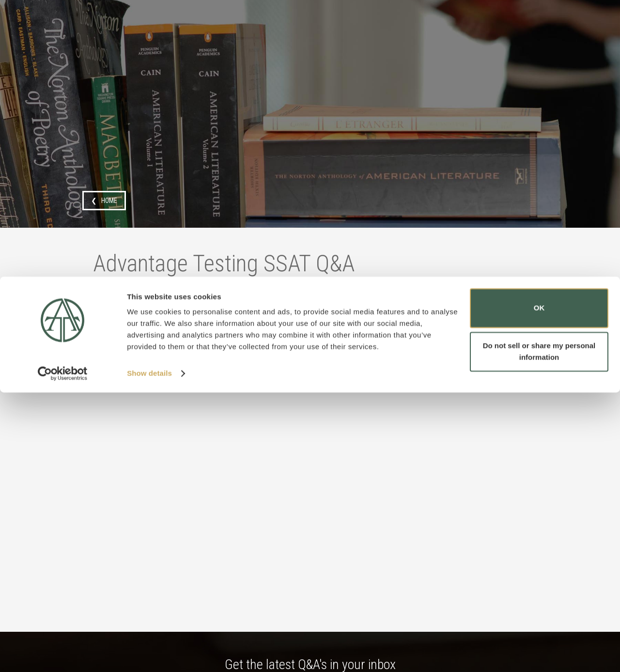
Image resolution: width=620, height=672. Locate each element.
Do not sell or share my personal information (539, 631)
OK (539, 587)
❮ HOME (104, 201)
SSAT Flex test (133, 328)
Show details (149, 653)
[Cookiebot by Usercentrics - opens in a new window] (63, 653)
